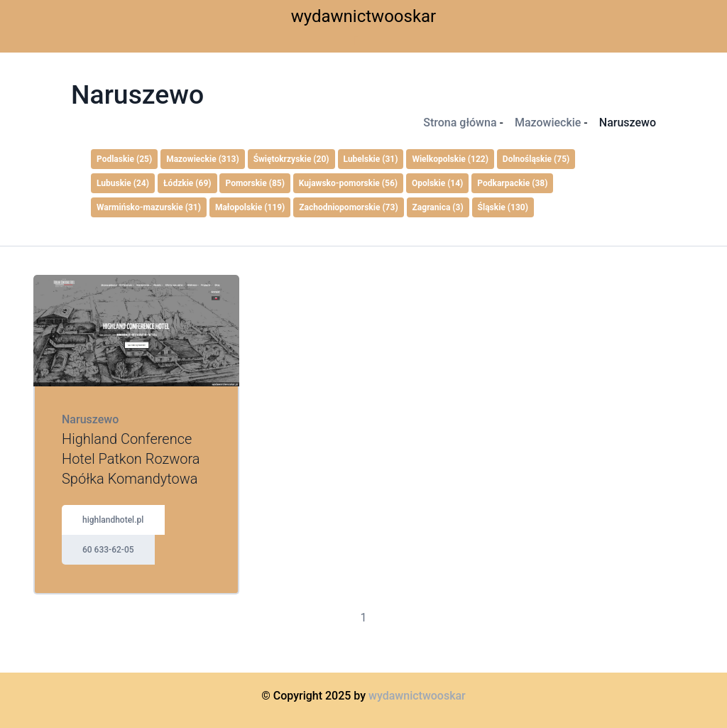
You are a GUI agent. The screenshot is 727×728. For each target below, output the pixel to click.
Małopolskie (250, 207)
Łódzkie (187, 183)
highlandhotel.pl (113, 520)
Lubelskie (371, 159)
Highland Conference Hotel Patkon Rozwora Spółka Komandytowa (131, 459)
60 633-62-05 (108, 550)
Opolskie (437, 183)
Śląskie (503, 207)
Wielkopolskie (450, 159)
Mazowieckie (548, 123)
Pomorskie (255, 183)
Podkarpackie (512, 183)
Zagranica (438, 207)
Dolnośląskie (536, 159)
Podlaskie (124, 159)
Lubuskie (123, 183)
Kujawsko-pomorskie (348, 183)
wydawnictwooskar (364, 16)
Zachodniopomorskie (348, 207)
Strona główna (460, 123)
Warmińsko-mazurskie (149, 207)
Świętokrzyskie (291, 159)
